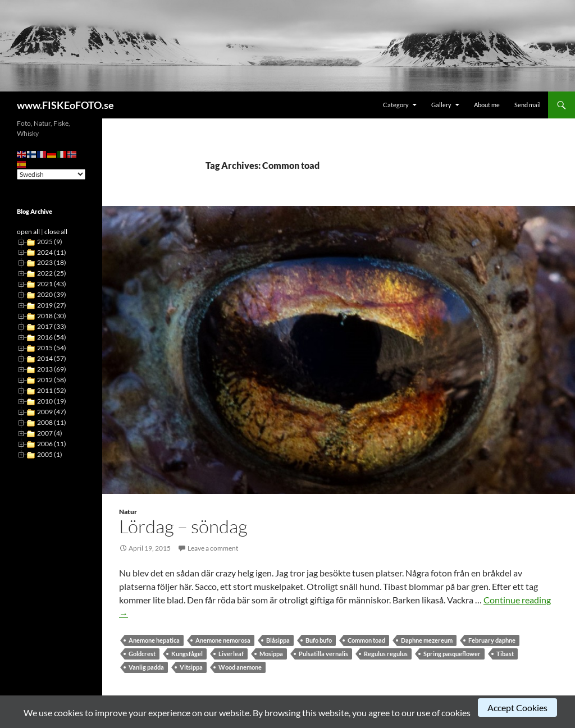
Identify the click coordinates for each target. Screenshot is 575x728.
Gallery (441, 105)
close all (56, 232)
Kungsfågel (187, 654)
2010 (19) (52, 401)
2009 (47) (52, 412)
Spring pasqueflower (452, 654)
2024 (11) (52, 252)
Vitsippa (191, 667)
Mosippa (271, 654)
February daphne (492, 640)
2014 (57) (52, 358)
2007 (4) (50, 433)
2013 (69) (52, 369)
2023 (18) (52, 262)
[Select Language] (51, 174)
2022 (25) (52, 273)
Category (396, 105)
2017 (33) (52, 326)
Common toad (366, 640)
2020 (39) (52, 294)
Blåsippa (278, 640)
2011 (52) (52, 390)
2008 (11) (52, 422)
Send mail (528, 105)
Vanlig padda (146, 667)
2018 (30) (52, 316)
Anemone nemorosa (223, 640)
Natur (128, 512)
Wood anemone (240, 667)
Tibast (505, 654)
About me (487, 105)
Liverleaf (231, 654)
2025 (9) (50, 242)
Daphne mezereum (427, 640)
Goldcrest (142, 654)
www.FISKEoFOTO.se (65, 105)
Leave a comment (213, 548)
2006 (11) (52, 444)
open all (28, 232)
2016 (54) (52, 337)
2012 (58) (52, 380)
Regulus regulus (386, 654)
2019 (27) (52, 305)
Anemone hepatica (154, 640)
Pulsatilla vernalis (323, 654)
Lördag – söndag (183, 526)
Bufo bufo (319, 640)
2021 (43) (52, 284)
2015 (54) (52, 348)
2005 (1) (50, 454)
